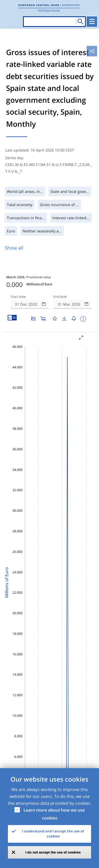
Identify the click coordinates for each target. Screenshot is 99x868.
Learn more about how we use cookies (54, 814)
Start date (18, 297)
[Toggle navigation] (92, 22)
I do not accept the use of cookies (53, 852)
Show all (14, 248)
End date (60, 297)
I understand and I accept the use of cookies (53, 834)
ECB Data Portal (49, 10)
